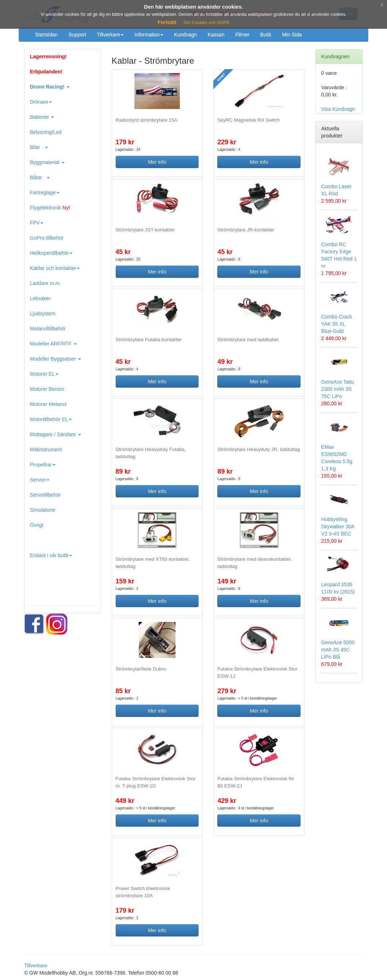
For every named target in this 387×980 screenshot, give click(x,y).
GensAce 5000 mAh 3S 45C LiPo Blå (338, 650)
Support (77, 35)
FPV (37, 223)
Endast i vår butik (51, 555)
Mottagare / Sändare (55, 434)
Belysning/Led (46, 132)
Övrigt (37, 525)
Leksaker (40, 298)
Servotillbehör (45, 495)
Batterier (42, 117)
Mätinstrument (46, 450)
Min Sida (292, 35)
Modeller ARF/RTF (53, 344)
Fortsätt (167, 22)
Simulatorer (43, 510)
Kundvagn (185, 35)
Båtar (40, 177)
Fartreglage (45, 193)
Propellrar (43, 465)
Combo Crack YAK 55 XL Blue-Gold (337, 324)
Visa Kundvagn (338, 109)
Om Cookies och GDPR (207, 23)
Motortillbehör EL (51, 419)
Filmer (242, 35)
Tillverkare (110, 35)
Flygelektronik (50, 208)
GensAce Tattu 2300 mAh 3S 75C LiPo (338, 389)
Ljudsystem (43, 313)
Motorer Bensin (47, 389)
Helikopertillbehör (51, 253)
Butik (266, 35)
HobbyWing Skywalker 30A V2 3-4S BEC (338, 527)
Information (149, 35)
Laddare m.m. (45, 283)
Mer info (157, 162)
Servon (40, 480)
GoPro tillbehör (47, 238)
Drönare (41, 102)
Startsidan (46, 35)
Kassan (216, 35)
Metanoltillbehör (48, 329)
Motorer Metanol (48, 404)
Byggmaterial (47, 162)
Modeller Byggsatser (55, 359)
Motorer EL (44, 374)
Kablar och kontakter (55, 268)
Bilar (39, 147)
